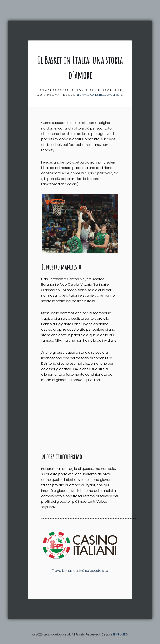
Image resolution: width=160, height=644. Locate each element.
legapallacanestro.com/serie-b (100, 95)
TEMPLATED (120, 634)
